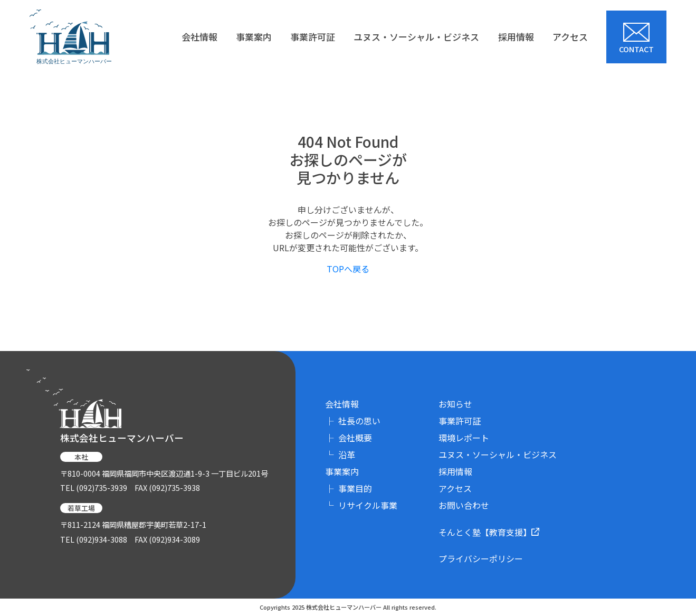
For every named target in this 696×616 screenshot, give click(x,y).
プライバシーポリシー (481, 558)
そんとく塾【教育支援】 (489, 532)
